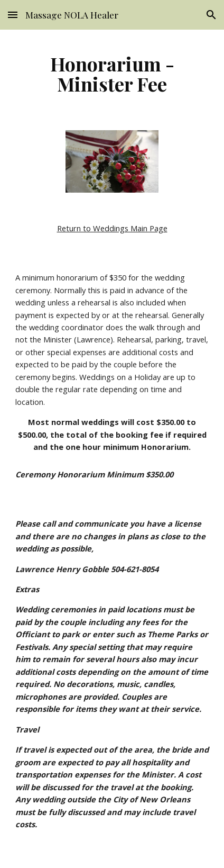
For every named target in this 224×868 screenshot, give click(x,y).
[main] (112, 74)
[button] (13, 15)
